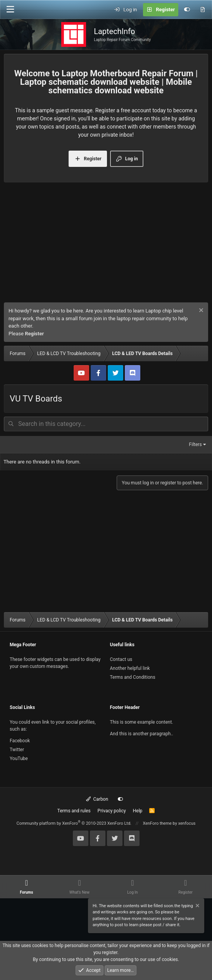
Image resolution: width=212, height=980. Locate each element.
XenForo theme (157, 823)
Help (138, 811)
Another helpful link (130, 668)
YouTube (19, 759)
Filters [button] (196, 445)
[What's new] (203, 10)
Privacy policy (112, 811)
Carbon (97, 799)
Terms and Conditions (133, 677)
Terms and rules (74, 811)
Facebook (20, 741)
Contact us (121, 659)
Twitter (17, 750)
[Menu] (10, 9)
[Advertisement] (106, 244)
